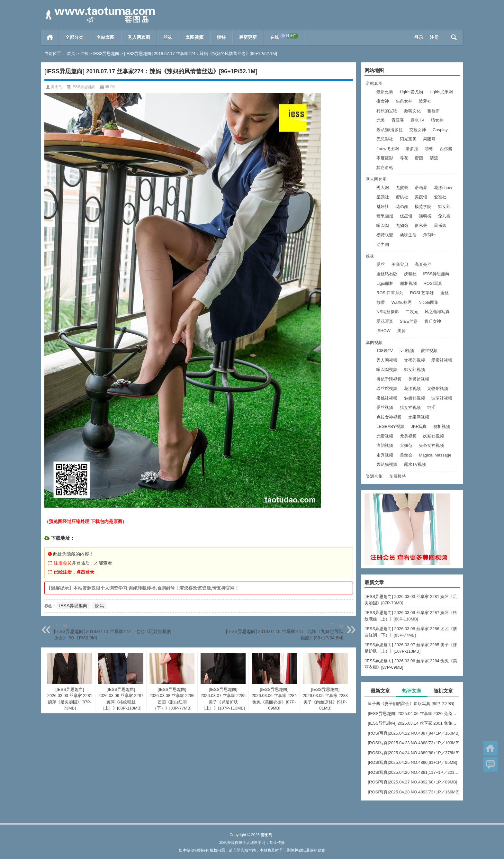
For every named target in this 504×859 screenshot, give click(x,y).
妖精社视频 (433, 436)
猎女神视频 (410, 407)
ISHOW (383, 331)
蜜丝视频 (429, 351)
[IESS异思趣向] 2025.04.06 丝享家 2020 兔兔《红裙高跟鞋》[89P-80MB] (414, 714)
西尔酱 (446, 149)
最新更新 (248, 37)
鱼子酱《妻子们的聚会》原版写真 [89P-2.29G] (411, 704)
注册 (434, 37)
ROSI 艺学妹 (422, 293)
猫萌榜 (425, 216)
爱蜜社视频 (442, 360)
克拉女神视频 (389, 417)
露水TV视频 (415, 464)
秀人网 (383, 188)
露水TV (417, 120)
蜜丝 (445, 293)
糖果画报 (385, 216)
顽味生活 (408, 235)
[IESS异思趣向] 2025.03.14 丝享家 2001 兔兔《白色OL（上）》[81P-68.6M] (414, 723)
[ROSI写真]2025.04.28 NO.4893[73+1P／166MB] (414, 792)
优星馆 (406, 216)
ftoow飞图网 (388, 149)
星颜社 (383, 197)
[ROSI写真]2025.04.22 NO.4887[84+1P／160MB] (414, 733)
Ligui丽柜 (385, 283)
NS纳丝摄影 (388, 312)
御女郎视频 (414, 370)
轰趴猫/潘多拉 (390, 130)
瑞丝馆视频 (387, 389)
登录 (419, 37)
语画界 (421, 188)
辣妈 (99, 606)
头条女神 (404, 101)
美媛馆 (421, 197)
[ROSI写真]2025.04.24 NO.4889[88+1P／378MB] (414, 753)
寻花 (404, 158)
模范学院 (423, 207)
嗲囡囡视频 (387, 370)
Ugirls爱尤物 (411, 92)
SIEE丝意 (409, 321)
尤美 (381, 120)
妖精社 (410, 274)
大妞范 (406, 445)
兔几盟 (444, 216)
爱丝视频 (385, 407)
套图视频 (194, 37)
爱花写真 (385, 321)
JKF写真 (419, 426)
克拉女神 (418, 130)
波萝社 (425, 101)
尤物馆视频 (438, 389)
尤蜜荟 (402, 188)
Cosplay (440, 130)
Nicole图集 (428, 302)
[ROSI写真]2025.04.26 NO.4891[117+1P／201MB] (414, 772)
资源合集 (374, 476)
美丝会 (406, 455)
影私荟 (421, 226)
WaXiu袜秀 (402, 302)
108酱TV (385, 351)
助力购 (383, 244)
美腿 (401, 331)
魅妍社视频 (414, 398)
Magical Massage (435, 455)
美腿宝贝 (400, 264)
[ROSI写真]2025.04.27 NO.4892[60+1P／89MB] (412, 782)
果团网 (429, 139)
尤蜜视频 (385, 436)
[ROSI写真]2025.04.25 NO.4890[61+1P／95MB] (412, 762)
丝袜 (168, 37)
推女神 (383, 101)
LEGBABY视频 (390, 426)
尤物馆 (402, 226)
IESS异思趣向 (106, 54)
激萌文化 (412, 111)
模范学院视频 (389, 379)
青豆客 (398, 120)
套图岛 (57, 87)
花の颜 (402, 207)
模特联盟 (385, 235)
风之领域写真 (437, 312)
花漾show (443, 188)
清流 (434, 158)
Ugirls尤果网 (441, 92)
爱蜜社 (440, 197)
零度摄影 (385, 158)
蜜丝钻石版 (387, 274)
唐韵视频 (385, 445)
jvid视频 (407, 351)
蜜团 (419, 158)
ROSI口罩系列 (390, 293)
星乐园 (440, 226)
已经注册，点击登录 (74, 572)
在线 (284, 37)
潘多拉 (412, 149)
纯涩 (431, 407)
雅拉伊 (433, 111)
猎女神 (437, 120)
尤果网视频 (419, 417)
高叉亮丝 (423, 264)
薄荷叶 (429, 235)
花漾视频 (412, 389)
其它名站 (385, 168)
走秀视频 (385, 455)
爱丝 (381, 264)
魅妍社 (383, 207)
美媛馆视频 (419, 379)
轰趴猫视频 (387, 464)
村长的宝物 (387, 111)
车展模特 (398, 476)
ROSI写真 (433, 283)
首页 (50, 37)
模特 (221, 37)
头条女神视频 (431, 445)
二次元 (412, 312)
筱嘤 (381, 302)
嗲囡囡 (383, 226)
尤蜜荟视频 (414, 360)
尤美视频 (408, 436)
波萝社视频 (442, 398)
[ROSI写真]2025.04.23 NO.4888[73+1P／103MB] (414, 743)
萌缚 (429, 149)
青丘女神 (433, 321)
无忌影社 (385, 139)
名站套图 (105, 37)
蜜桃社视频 (387, 398)
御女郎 (444, 207)
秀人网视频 (387, 360)
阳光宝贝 (408, 139)
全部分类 (74, 37)
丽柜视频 (409, 283)
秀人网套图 (139, 37)
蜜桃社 (402, 197)
